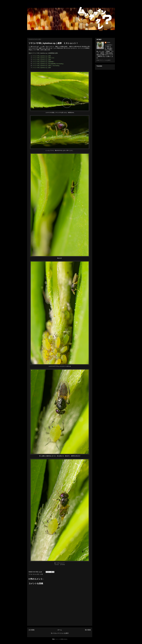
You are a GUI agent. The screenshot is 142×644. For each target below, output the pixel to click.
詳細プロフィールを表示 (104, 60)
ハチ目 (41, 574)
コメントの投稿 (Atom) (61, 639)
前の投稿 (88, 630)
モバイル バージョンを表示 (60, 633)
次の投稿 (32, 630)
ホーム (60, 630)
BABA (108, 43)
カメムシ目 (36, 574)
